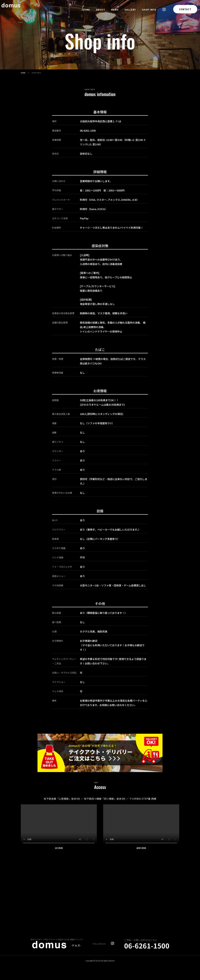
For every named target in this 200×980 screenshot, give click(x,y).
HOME (86, 10)
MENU (115, 10)
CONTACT (185, 9)
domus (15, 9)
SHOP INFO (149, 10)
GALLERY (130, 10)
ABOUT (101, 10)
